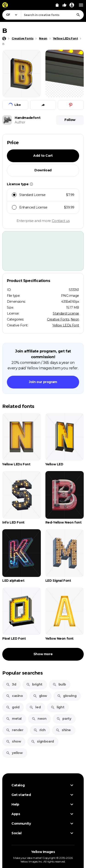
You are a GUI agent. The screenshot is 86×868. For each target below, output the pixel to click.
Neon (75, 319)
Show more (43, 654)
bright (34, 684)
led (35, 707)
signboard (42, 741)
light (57, 707)
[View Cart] (57, 5)
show (13, 741)
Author (20, 122)
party (64, 719)
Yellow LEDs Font (66, 325)
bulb (59, 684)
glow (40, 696)
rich (40, 730)
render (15, 730)
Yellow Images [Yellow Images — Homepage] (43, 852)
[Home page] (4, 39)
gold (13, 707)
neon (39, 719)
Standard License (66, 313)
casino (14, 696)
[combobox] (52, 15)
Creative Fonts (58, 319)
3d (11, 684)
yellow (14, 753)
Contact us (61, 221)
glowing (67, 696)
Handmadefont (28, 118)
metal (14, 719)
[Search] (78, 15)
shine (63, 730)
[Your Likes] (64, 5)
